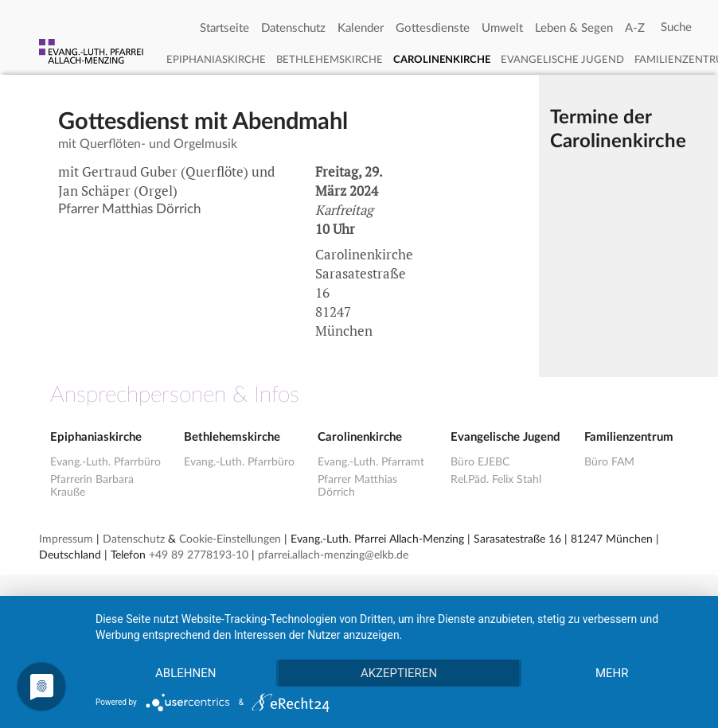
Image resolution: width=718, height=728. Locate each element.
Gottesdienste (433, 28)
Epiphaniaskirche (216, 60)
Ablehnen (185, 673)
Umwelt (502, 28)
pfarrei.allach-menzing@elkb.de (333, 555)
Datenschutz (293, 28)
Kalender (361, 28)
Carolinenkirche (442, 60)
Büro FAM (609, 462)
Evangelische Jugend (562, 60)
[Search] (676, 28)
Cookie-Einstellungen (230, 539)
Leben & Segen (574, 28)
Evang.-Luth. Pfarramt (371, 462)
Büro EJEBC (480, 462)
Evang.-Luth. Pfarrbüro (105, 462)
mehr (612, 673)
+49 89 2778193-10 (199, 555)
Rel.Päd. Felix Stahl (496, 480)
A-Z (635, 28)
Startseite (224, 28)
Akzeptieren (399, 673)
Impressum (66, 539)
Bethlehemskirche (330, 60)
